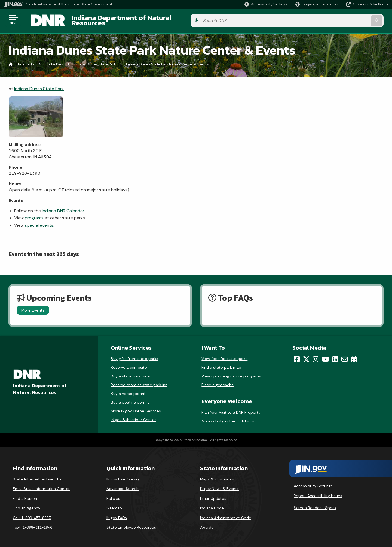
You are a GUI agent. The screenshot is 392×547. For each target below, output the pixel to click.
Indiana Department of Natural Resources (132, 19)
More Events (33, 307)
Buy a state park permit (132, 373)
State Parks (25, 61)
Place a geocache (218, 382)
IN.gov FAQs (117, 515)
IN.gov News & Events (219, 486)
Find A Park (54, 61)
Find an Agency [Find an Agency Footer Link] (27, 505)
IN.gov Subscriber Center (133, 417)
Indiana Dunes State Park (95, 61)
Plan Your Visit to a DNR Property (231, 409)
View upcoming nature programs (231, 373)
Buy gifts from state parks (134, 356)
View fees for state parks (224, 356)
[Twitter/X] (306, 356)
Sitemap (114, 505)
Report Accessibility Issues (318, 493)
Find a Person (25, 495)
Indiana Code (212, 505)
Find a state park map (221, 364)
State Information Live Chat (38, 476)
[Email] (345, 356)
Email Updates (213, 495)
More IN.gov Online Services (136, 408)
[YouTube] (325, 356)
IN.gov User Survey (123, 476)
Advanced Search (122, 486)
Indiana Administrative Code (226, 515)
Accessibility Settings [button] (313, 483)
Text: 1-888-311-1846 (33, 524)
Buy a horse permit (128, 391)
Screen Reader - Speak (315, 504)
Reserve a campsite (129, 364)
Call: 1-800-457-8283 (32, 515)
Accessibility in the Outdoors (228, 418)
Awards (207, 524)
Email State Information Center (41, 486)
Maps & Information (218, 476)
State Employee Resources (131, 524)
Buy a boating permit (130, 399)
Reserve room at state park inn (139, 382)
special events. (39, 222)
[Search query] (344, 19)
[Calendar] (354, 356)
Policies (113, 495)
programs (34, 215)
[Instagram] (316, 356)
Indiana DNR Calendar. (63, 208)
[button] (266, 4)
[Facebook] (297, 356)
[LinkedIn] (335, 356)
